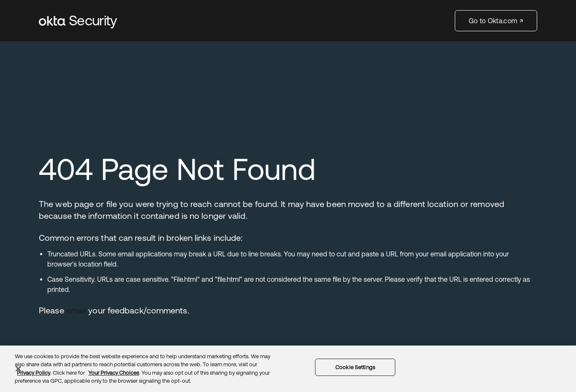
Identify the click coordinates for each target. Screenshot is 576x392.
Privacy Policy (34, 373)
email (76, 310)
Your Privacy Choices (114, 373)
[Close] (18, 369)
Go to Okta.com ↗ (496, 21)
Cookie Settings (355, 367)
